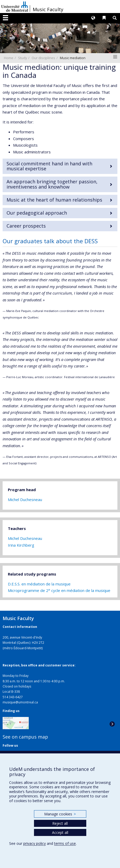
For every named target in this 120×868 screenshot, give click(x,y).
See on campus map (25, 737)
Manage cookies (60, 814)
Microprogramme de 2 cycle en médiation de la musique (59, 590)
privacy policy (35, 843)
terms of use (65, 843)
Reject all (60, 823)
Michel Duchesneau (25, 499)
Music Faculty (48, 9)
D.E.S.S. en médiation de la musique (39, 584)
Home (9, 58)
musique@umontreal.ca (20, 702)
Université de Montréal (15, 7)
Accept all (60, 832)
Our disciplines (43, 58)
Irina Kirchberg (21, 545)
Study (22, 58)
